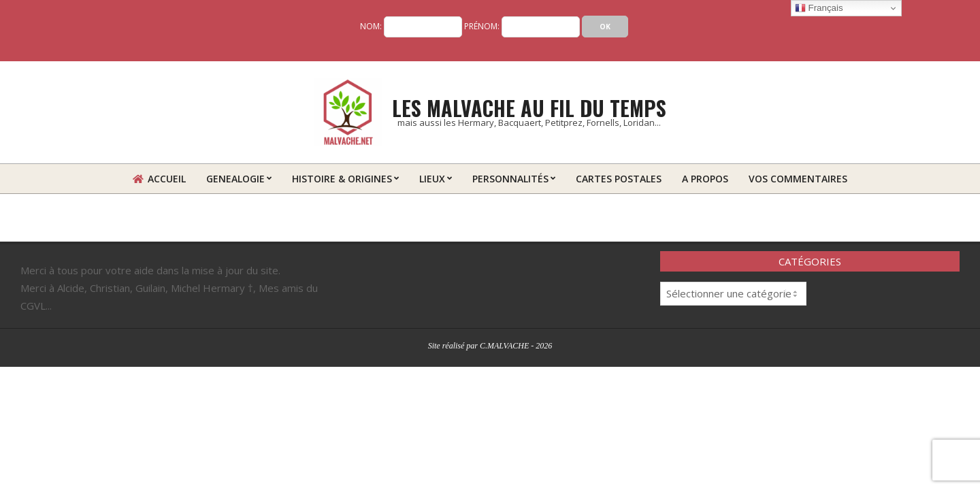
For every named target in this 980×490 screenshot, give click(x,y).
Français (819, 8)
